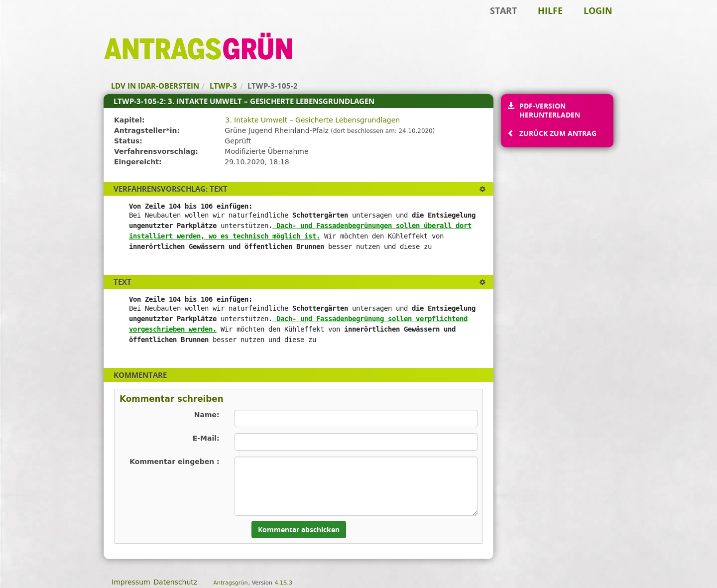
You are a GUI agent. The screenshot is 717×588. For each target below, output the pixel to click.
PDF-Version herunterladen (549, 110)
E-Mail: (206, 438)
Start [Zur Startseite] (503, 10)
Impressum (131, 582)
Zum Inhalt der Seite (41, 23)
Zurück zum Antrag (558, 133)
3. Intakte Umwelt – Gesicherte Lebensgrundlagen (312, 120)
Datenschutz (175, 582)
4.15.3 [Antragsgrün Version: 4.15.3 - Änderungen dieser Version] (283, 583)
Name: (207, 415)
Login (598, 10)
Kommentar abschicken (299, 529)
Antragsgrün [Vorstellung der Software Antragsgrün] (230, 583)
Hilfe (550, 10)
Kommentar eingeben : (175, 462)
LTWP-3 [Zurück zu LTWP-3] (223, 86)
